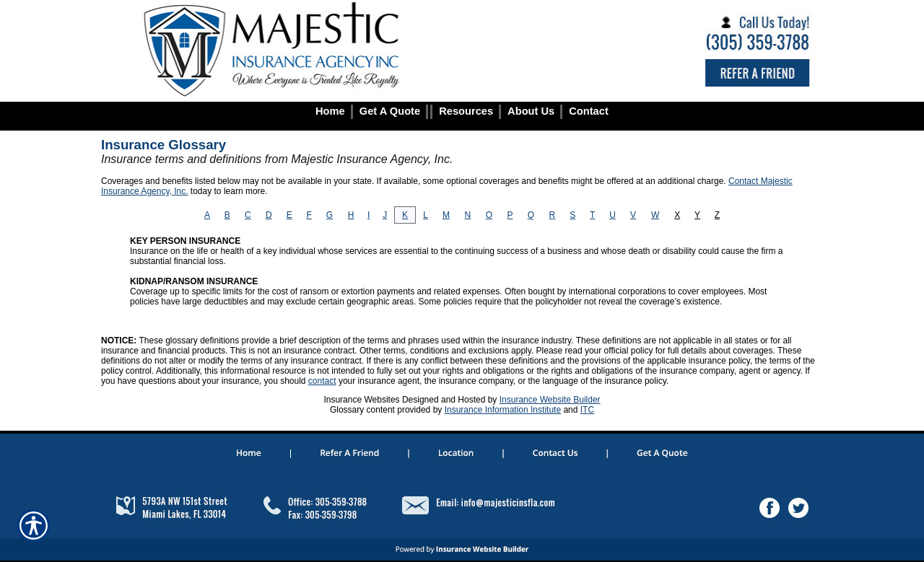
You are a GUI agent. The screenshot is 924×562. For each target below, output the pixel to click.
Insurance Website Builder (550, 400)
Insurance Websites (361, 400)
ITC (587, 410)
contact (322, 381)
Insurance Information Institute (503, 410)
